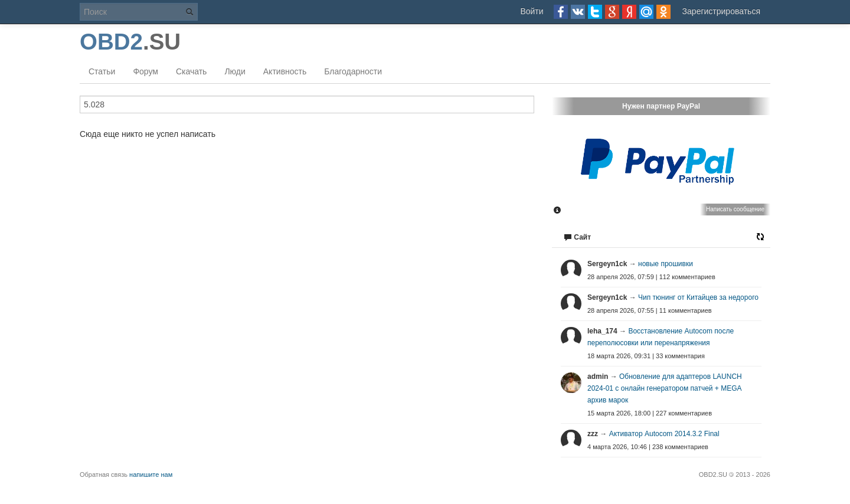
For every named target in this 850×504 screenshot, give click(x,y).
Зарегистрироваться (721, 11)
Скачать (192, 71)
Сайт (577, 237)
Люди (235, 71)
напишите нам (151, 474)
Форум (146, 71)
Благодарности (353, 71)
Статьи (102, 71)
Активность (285, 71)
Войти (532, 11)
